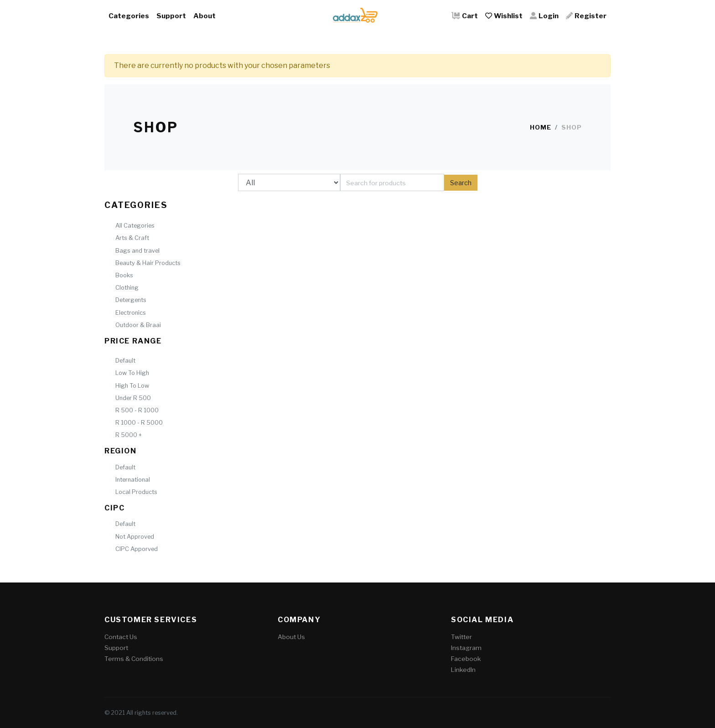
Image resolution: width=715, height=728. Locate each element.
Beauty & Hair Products (148, 263)
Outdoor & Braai (138, 325)
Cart (465, 16)
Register (586, 16)
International (133, 480)
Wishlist (504, 16)
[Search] (392, 182)
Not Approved (135, 537)
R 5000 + (129, 435)
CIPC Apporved (137, 549)
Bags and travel (137, 251)
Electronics (131, 313)
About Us (291, 637)
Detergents (131, 300)
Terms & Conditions (134, 659)
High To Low (132, 386)
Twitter (461, 637)
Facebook (466, 659)
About (205, 16)
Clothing (127, 288)
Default (125, 361)
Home (541, 127)
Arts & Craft (132, 238)
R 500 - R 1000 (137, 410)
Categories (129, 16)
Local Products (136, 492)
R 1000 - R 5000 (139, 423)
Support (171, 16)
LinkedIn (463, 670)
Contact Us (121, 637)
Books (124, 275)
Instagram (466, 648)
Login (544, 16)
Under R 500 (133, 398)
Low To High (132, 373)
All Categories (135, 226)
